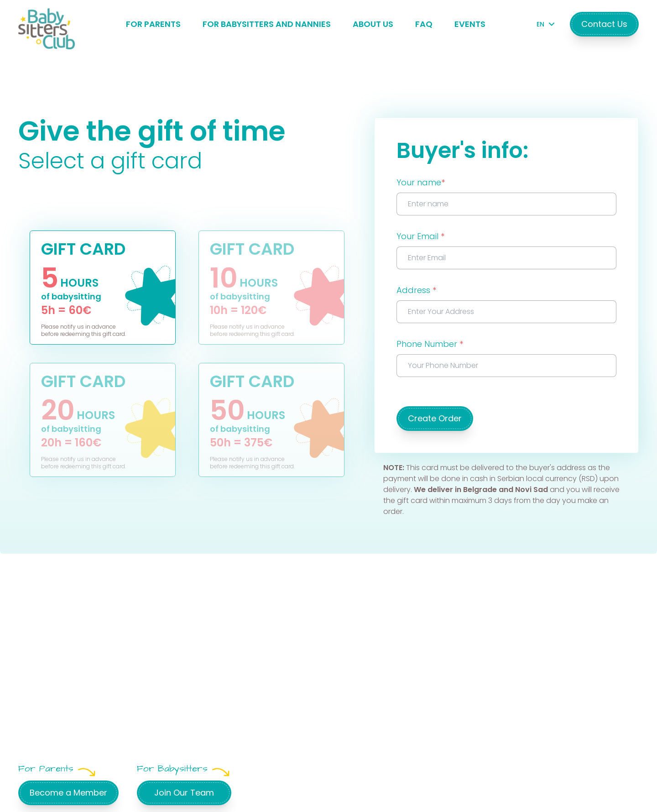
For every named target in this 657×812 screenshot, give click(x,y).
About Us (373, 24)
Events (470, 24)
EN (544, 24)
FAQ (424, 24)
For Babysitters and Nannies (267, 24)
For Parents (153, 24)
